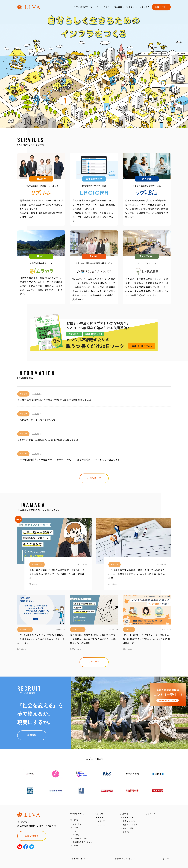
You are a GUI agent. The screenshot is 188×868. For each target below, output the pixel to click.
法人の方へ (119, 7)
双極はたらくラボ (80, 839)
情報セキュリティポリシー (125, 859)
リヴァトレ (77, 824)
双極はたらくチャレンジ (82, 842)
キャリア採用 (128, 828)
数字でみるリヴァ (130, 825)
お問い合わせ (161, 7)
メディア (101, 821)
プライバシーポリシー (79, 859)
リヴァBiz (76, 831)
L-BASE (76, 846)
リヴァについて (81, 7)
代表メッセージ (129, 818)
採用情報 (131, 7)
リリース (101, 825)
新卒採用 (127, 832)
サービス (94, 7)
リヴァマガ (145, 7)
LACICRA (76, 828)
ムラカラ (76, 835)
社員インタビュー (130, 821)
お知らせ (108, 7)
